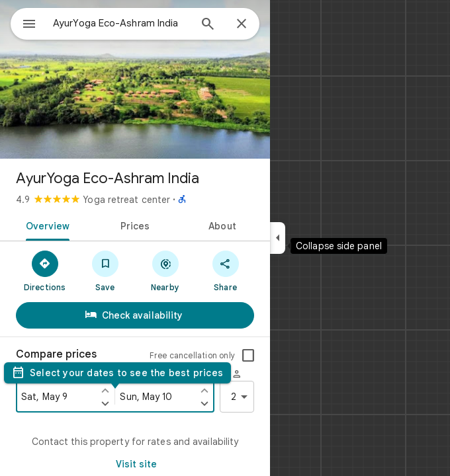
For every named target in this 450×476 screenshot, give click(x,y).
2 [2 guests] (242, 397)
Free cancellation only (192, 355)
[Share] (225, 270)
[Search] (208, 25)
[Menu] (29, 25)
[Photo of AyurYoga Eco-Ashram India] (135, 79)
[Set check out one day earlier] (204, 390)
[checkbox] (248, 356)
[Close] (242, 24)
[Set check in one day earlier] (105, 390)
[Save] (105, 270)
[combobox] (121, 23)
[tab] (45, 225)
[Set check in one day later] (105, 403)
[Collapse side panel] (278, 238)
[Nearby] (165, 270)
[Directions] (45, 270)
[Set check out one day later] (204, 403)
